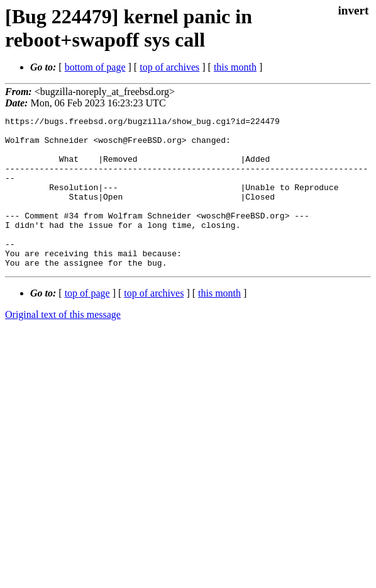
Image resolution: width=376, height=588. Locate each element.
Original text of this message (63, 345)
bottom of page (95, 67)
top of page (87, 323)
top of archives (169, 67)
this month (235, 67)
